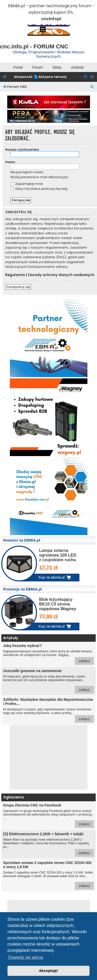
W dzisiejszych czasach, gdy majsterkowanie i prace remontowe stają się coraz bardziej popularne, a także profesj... (48, 710)
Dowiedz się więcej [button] (26, 957)
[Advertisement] (49, 757)
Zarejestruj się (18, 287)
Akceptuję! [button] (49, 971)
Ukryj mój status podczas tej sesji (39, 189)
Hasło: (10, 162)
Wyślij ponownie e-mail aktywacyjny (39, 177)
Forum (38, 67)
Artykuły (77, 67)
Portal (18, 67)
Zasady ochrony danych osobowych (61, 275)
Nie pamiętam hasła (27, 172)
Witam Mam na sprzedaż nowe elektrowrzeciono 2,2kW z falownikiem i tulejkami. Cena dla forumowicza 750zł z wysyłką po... (48, 844)
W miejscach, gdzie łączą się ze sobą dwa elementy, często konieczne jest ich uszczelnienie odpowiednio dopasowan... (48, 681)
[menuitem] (50, 77)
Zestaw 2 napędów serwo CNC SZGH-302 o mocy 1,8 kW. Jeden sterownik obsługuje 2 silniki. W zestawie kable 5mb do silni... (48, 875)
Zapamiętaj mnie (27, 184)
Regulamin (15, 275)
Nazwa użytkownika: (22, 150)
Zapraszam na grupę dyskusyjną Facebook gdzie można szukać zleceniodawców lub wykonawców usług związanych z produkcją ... (48, 816)
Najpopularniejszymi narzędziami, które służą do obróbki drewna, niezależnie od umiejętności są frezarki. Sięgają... (48, 654)
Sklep (57, 67)
